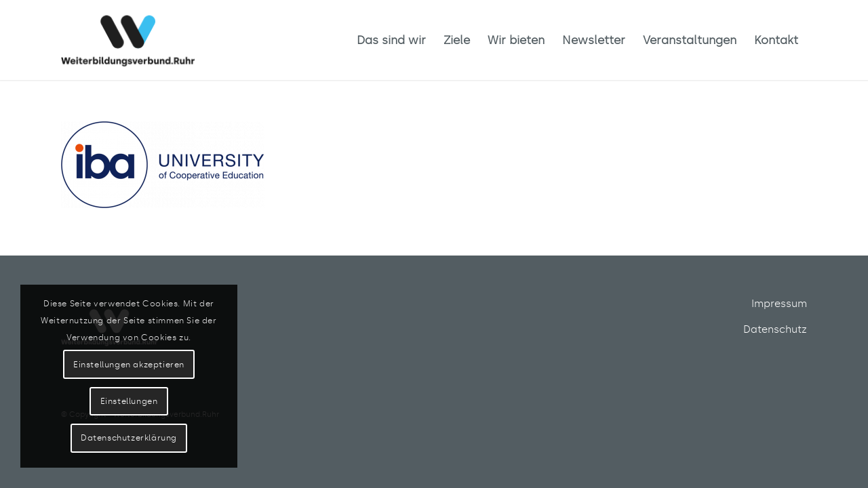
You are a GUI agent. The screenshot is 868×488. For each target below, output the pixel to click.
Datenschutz (775, 329)
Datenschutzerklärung (129, 438)
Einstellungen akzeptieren (129, 365)
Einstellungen (129, 401)
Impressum (779, 304)
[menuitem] (391, 40)
